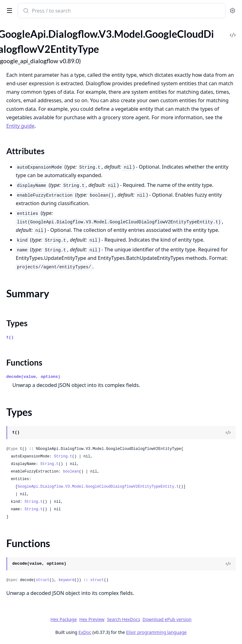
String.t (63, 456)
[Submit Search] (25, 11)
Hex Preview (92, 619)
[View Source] (228, 433)
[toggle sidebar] (8, 10)
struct (43, 580)
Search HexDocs (123, 619)
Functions (24, 362)
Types (17, 323)
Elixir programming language (156, 632)
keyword (66, 580)
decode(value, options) (33, 377)
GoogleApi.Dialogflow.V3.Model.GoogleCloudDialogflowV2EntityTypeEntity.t (98, 487)
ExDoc (85, 632)
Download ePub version (167, 619)
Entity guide (20, 126)
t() (10, 337)
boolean (71, 472)
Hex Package (64, 619)
